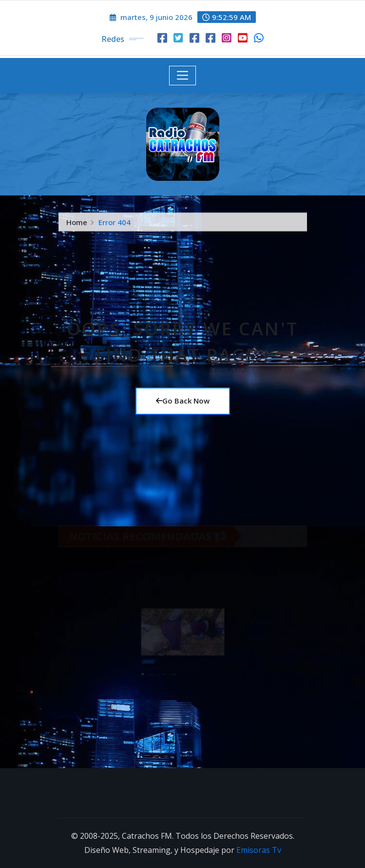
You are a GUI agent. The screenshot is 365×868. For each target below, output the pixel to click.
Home (77, 224)
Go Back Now (183, 401)
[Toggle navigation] (182, 76)
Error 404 (115, 224)
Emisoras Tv (259, 850)
